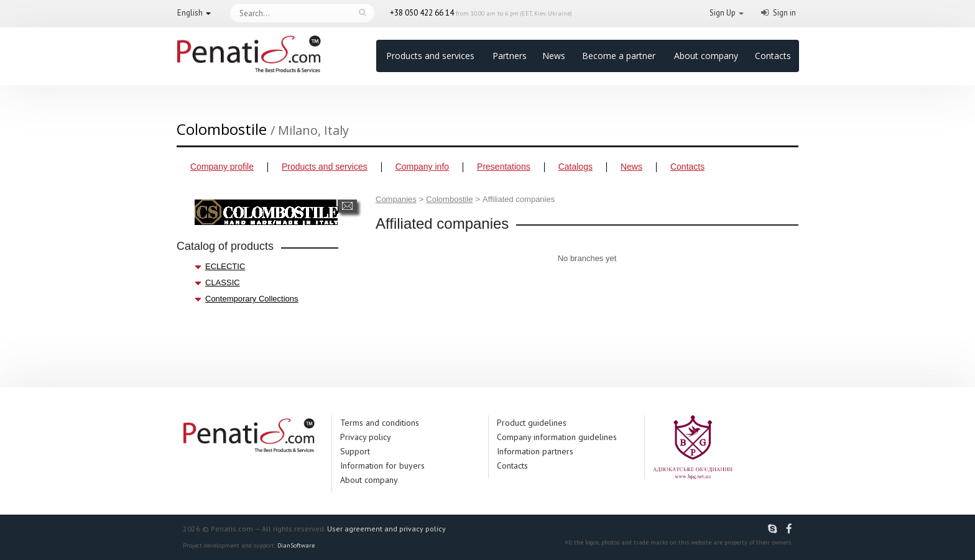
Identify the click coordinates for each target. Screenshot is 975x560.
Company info (422, 167)
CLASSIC (223, 282)
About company (706, 56)
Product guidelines (532, 423)
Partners (510, 56)
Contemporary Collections (252, 299)
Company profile (222, 167)
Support (355, 451)
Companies (396, 199)
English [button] (190, 13)
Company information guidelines (557, 437)
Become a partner (619, 56)
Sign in (784, 13)
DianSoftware (296, 545)
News (554, 56)
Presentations (504, 167)
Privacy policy (366, 437)
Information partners (535, 451)
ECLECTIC (225, 266)
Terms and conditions (380, 423)
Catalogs (575, 167)
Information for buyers (382, 466)
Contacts (773, 56)
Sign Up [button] (723, 13)
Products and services (430, 56)
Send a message (347, 206)
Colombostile (449, 199)
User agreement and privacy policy (386, 529)
